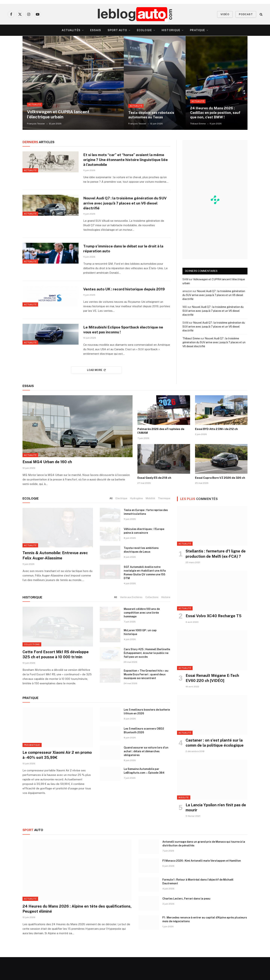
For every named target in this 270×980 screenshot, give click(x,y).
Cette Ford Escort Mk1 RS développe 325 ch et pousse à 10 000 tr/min (56, 677)
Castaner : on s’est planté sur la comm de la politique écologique (215, 766)
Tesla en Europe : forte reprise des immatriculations (146, 535)
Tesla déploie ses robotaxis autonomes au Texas (153, 115)
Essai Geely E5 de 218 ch (154, 500)
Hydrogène (136, 521)
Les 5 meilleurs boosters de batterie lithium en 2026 (147, 734)
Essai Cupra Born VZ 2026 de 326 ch (220, 500)
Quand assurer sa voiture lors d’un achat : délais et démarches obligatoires (146, 774)
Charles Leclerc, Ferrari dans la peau (186, 921)
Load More (96, 393)
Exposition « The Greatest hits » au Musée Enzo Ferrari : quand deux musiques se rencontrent (146, 697)
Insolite (184, 820)
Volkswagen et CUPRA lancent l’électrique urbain (62, 114)
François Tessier (36, 124)
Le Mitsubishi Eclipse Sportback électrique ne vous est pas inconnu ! (126, 349)
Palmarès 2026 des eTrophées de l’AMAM (161, 454)
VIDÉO (225, 14)
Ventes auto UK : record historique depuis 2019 (122, 301)
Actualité (35, 104)
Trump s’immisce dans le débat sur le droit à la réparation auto (125, 254)
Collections (152, 620)
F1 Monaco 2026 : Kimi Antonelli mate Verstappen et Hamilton (202, 883)
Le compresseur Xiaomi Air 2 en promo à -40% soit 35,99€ (57, 778)
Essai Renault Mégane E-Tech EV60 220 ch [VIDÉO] (212, 701)
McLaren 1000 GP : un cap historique (140, 655)
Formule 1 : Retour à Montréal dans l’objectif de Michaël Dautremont (198, 904)
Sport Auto (117, 30)
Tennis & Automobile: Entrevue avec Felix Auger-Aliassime (55, 578)
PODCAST (246, 14)
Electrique (121, 521)
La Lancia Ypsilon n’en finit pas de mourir (216, 830)
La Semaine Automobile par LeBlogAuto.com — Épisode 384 (144, 794)
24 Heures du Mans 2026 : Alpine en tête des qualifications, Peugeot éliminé (77, 932)
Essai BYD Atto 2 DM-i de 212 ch (216, 452)
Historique (171, 30)
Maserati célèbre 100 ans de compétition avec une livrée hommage (142, 636)
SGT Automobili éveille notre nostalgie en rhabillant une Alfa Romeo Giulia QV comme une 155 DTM (145, 595)
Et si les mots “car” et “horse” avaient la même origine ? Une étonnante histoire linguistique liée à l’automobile (121, 160)
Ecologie (144, 30)
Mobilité (150, 521)
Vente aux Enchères (131, 620)
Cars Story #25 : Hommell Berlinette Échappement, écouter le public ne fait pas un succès (147, 676)
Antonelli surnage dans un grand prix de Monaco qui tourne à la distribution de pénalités (204, 866)
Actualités (71, 30)
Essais (96, 30)
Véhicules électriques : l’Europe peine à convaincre (144, 554)
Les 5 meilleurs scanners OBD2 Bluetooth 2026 (144, 753)
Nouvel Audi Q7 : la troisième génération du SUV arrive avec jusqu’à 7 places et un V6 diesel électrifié (124, 207)
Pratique (197, 30)
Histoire (166, 620)
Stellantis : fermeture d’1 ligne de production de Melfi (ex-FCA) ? (216, 577)
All (111, 521)
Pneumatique (32, 768)
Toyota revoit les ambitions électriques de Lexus (141, 573)
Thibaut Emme (198, 124)
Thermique (164, 521)
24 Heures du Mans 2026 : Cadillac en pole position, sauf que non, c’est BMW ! (214, 112)
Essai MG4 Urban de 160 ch (47, 485)
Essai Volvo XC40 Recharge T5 (214, 639)
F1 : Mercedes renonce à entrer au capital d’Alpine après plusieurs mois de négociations (205, 942)
